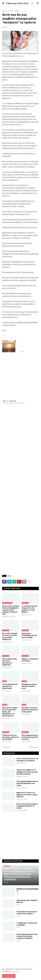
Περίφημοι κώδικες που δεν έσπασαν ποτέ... (29, 686)
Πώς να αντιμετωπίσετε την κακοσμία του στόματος (28, 759)
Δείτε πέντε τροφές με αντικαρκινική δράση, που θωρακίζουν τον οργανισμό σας (10, 712)
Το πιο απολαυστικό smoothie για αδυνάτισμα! (10, 686)
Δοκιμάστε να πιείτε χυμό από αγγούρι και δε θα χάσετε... (30, 710)
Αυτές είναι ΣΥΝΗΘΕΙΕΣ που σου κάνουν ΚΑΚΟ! (29, 635)
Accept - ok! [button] (9, 976)
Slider (16, 11)
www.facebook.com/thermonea (20, 424)
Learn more (15, 971)
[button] (3, 3)
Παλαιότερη (33, 747)
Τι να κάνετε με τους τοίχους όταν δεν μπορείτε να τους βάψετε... (30, 609)
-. (10, 401)
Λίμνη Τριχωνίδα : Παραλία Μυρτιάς (27, 901)
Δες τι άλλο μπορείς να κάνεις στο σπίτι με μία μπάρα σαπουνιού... (10, 636)
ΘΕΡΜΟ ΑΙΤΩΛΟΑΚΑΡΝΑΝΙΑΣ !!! (28, 890)
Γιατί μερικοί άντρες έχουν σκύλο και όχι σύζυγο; (27, 913)
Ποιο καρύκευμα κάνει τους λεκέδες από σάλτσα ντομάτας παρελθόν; (27, 936)
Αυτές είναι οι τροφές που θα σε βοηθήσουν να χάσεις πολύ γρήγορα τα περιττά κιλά (11, 610)
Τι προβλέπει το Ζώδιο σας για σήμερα (27, 924)
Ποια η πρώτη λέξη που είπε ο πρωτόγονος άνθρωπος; (10, 662)
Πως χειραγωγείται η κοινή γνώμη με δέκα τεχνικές (30, 737)
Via (3, 336)
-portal (9, 341)
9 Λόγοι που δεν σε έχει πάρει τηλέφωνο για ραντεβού (11, 737)
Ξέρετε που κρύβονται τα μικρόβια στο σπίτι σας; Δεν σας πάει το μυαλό (27, 772)
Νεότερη (7, 747)
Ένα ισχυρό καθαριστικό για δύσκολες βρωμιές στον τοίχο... (27, 783)
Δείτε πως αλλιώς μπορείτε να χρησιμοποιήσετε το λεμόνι (27, 806)
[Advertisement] (20, 374)
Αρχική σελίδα (7, 11)
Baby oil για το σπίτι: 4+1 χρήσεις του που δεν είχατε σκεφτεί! (27, 795)
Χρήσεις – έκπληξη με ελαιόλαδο (30, 660)
